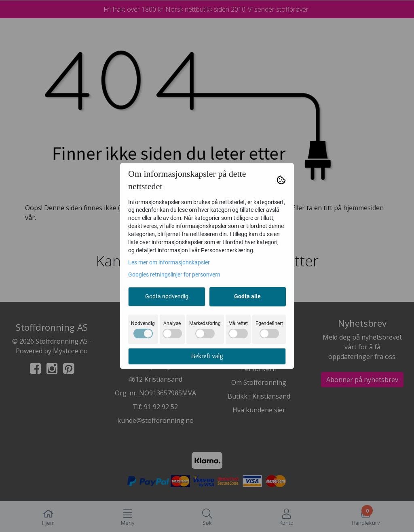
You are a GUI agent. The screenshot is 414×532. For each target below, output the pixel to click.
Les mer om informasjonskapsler (169, 262)
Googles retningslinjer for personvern (174, 274)
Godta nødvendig (167, 296)
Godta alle (247, 296)
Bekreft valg (207, 356)
